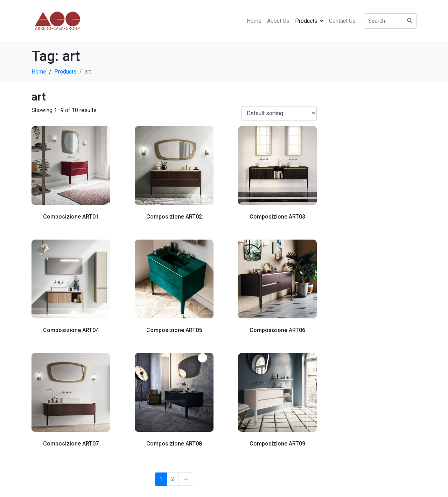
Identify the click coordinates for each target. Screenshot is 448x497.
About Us (278, 21)
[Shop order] (279, 113)
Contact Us (342, 21)
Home (254, 21)
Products (309, 21)
